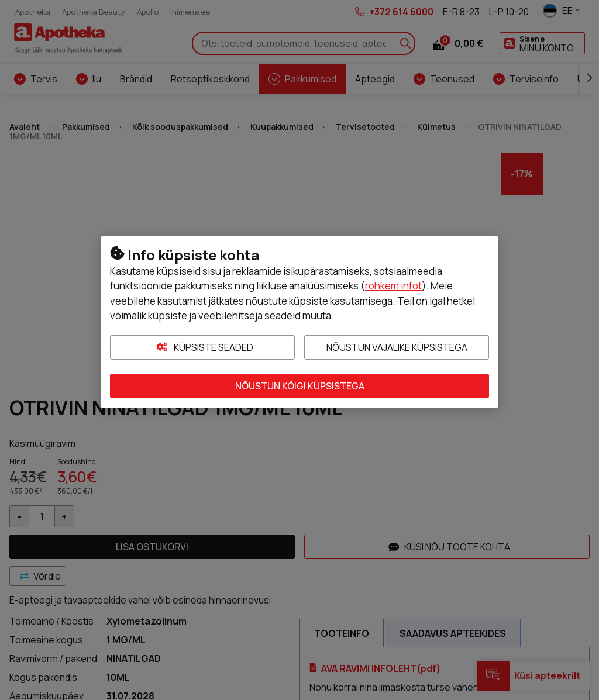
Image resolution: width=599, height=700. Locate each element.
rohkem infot (393, 286)
